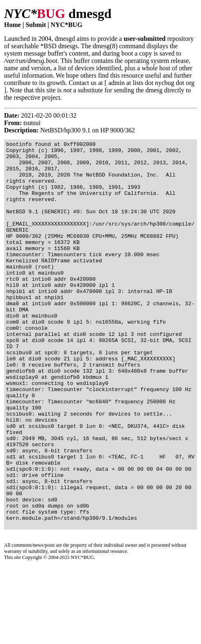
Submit (36, 25)
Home (12, 25)
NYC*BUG (67, 25)
